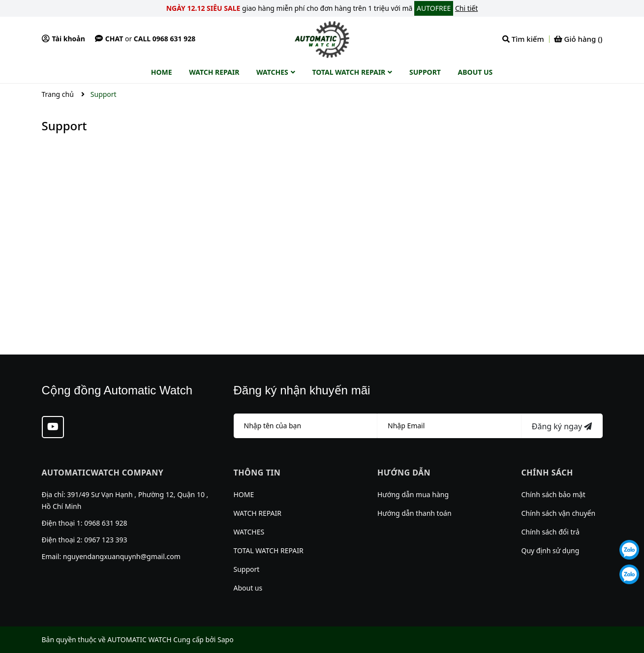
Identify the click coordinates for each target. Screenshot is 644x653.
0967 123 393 (106, 540)
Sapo (226, 639)
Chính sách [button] (547, 473)
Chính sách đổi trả (551, 532)
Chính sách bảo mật (553, 494)
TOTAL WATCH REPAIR (269, 550)
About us (248, 588)
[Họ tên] (306, 426)
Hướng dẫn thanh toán (414, 513)
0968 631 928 (106, 523)
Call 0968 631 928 (165, 39)
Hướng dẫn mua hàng (413, 494)
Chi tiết (466, 8)
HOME (244, 494)
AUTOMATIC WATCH (139, 639)
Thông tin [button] (257, 473)
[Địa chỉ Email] (449, 426)
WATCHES (249, 532)
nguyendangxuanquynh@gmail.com (122, 556)
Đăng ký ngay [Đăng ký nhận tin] (562, 426)
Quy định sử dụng (551, 550)
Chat (109, 39)
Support (64, 126)
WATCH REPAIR (258, 513)
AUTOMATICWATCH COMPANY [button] (103, 473)
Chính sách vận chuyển (559, 513)
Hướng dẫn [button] (404, 473)
